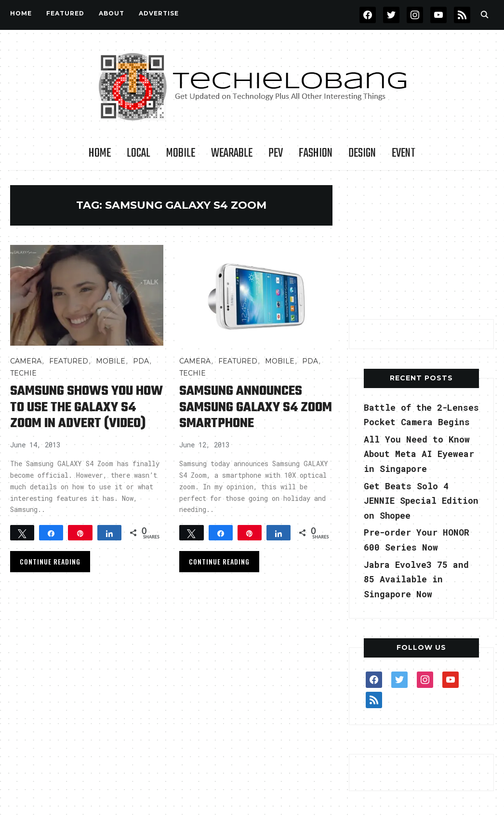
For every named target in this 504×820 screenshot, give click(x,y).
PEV (276, 153)
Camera (26, 361)
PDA (141, 361)
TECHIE (23, 373)
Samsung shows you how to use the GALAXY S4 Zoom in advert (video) (86, 407)
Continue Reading (50, 560)
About (112, 13)
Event (404, 153)
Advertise (159, 13)
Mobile (181, 153)
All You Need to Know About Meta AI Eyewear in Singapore (419, 454)
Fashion (316, 153)
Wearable (232, 153)
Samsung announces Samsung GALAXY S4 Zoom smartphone (256, 407)
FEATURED (65, 13)
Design (362, 153)
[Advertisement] (421, 245)
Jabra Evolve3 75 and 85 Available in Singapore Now (416, 579)
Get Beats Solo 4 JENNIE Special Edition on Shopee (421, 501)
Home (21, 13)
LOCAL (139, 153)
